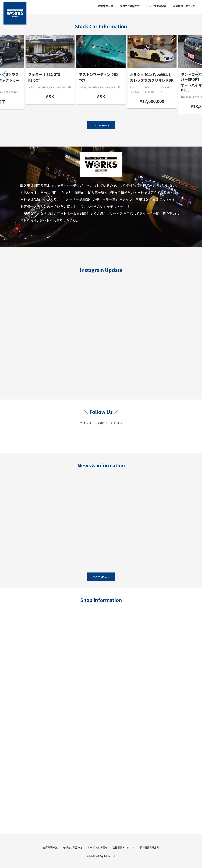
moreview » (101, 125)
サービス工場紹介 (156, 6)
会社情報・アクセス (184, 6)
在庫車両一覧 (106, 6)
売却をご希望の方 (130, 6)
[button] (4, 74)
